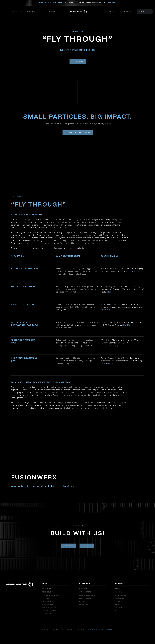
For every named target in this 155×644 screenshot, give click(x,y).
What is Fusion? (49, 608)
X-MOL (128, 325)
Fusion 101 (47, 614)
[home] (77, 12)
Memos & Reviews (50, 595)
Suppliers (68, 546)
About (112, 12)
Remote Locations (87, 595)
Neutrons (83, 604)
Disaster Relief (86, 598)
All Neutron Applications (78, 133)
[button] (13, 12)
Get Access (78, 61)
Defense (82, 601)
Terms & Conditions (106, 630)
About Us (47, 589)
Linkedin (119, 608)
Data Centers (85, 592)
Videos (118, 604)
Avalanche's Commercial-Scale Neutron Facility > (43, 486)
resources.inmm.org (110, 345)
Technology (48, 592)
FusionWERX (48, 604)
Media (118, 601)
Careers (87, 546)
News (118, 589)
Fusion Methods (50, 611)
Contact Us (145, 12)
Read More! (112, 3)
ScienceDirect (134, 271)
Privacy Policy (93, 630)
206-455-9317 (82, 630)
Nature (110, 292)
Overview (83, 589)
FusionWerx (127, 12)
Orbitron (46, 601)
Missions (31, 12)
